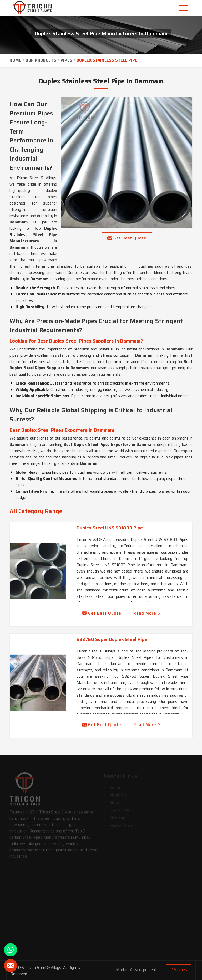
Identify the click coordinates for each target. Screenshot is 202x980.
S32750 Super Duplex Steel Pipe (112, 639)
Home (15, 60)
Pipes (67, 60)
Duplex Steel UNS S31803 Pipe (110, 528)
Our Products (41, 60)
